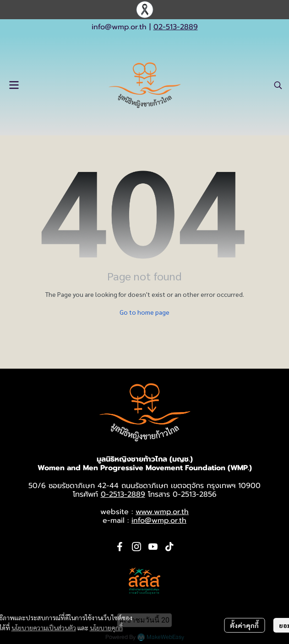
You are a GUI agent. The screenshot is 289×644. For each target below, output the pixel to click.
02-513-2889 (176, 27)
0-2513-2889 (123, 494)
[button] (278, 85)
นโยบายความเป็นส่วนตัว (44, 628)
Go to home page (144, 312)
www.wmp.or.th (162, 512)
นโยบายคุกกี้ (106, 628)
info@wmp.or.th (119, 27)
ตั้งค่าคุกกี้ (244, 625)
